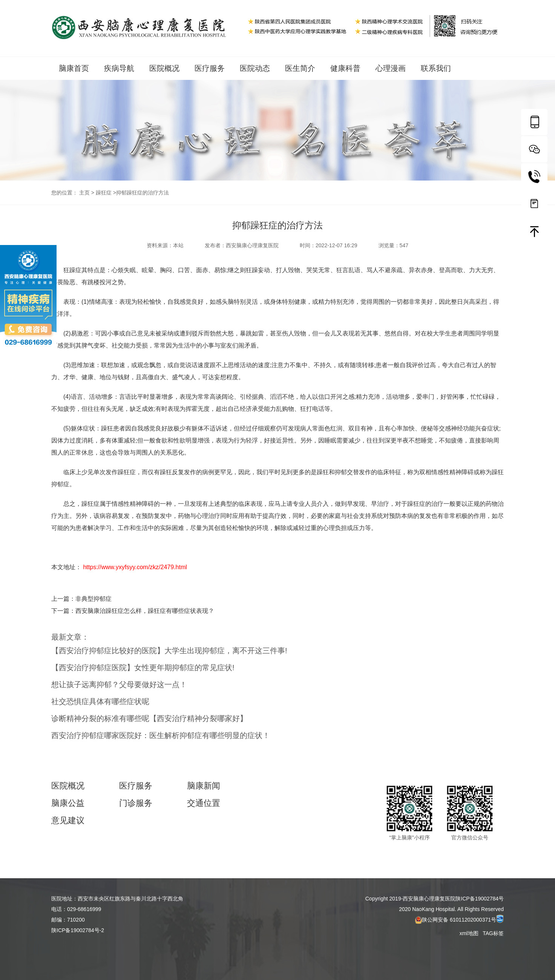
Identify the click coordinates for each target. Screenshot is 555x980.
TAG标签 (493, 933)
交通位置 (204, 803)
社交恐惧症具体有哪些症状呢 (100, 701)
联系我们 (436, 68)
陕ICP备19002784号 (480, 899)
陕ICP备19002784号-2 (78, 930)
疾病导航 (119, 68)
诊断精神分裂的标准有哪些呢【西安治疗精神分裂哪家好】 (149, 718)
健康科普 (345, 68)
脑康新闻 (204, 786)
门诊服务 (136, 803)
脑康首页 (74, 68)
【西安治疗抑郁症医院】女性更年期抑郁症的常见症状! (143, 668)
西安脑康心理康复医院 (252, 245)
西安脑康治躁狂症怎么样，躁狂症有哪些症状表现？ (145, 611)
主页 (84, 193)
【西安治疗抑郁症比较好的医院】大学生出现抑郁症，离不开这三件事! (169, 651)
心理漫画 (391, 68)
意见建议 (68, 821)
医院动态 (255, 68)
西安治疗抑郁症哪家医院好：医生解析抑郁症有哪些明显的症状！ (161, 735)
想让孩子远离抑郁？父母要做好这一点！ (119, 684)
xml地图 (470, 933)
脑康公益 (68, 803)
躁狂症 (104, 193)
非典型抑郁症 (94, 599)
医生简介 (300, 68)
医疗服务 (210, 68)
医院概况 (164, 68)
